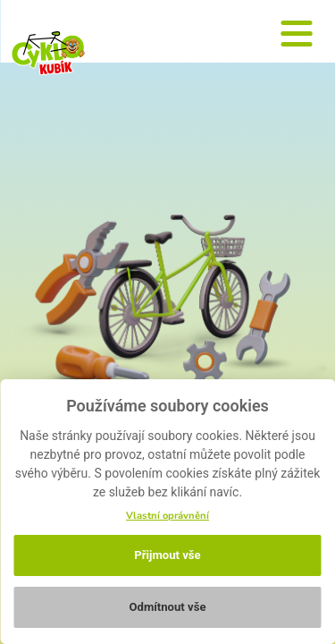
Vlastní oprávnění (167, 516)
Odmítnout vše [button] (167, 607)
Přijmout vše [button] (167, 555)
